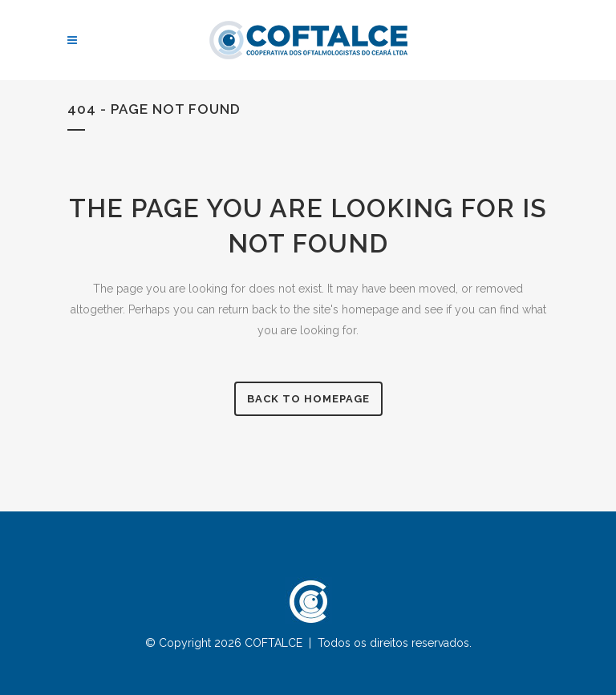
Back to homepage (308, 399)
